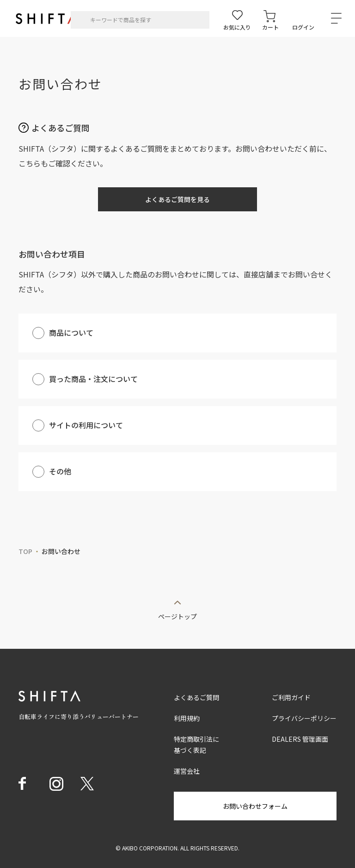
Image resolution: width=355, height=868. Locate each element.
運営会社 (187, 771)
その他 (60, 471)
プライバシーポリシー (304, 718)
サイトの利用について (86, 425)
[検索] (81, 20)
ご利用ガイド (291, 697)
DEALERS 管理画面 (300, 739)
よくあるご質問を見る (177, 199)
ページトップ (177, 616)
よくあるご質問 (196, 697)
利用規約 (187, 718)
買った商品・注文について (93, 379)
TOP (25, 551)
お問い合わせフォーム (255, 806)
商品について (71, 332)
